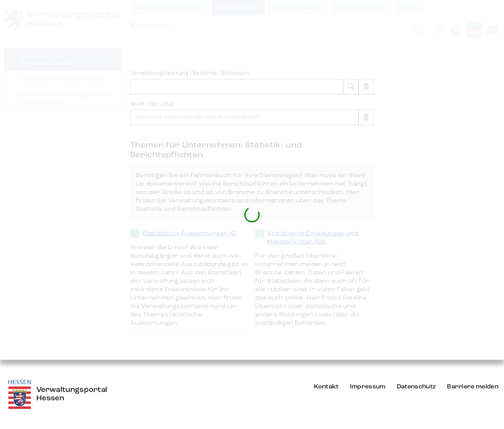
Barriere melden (473, 387)
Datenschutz (416, 387)
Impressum (368, 387)
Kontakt (326, 387)
